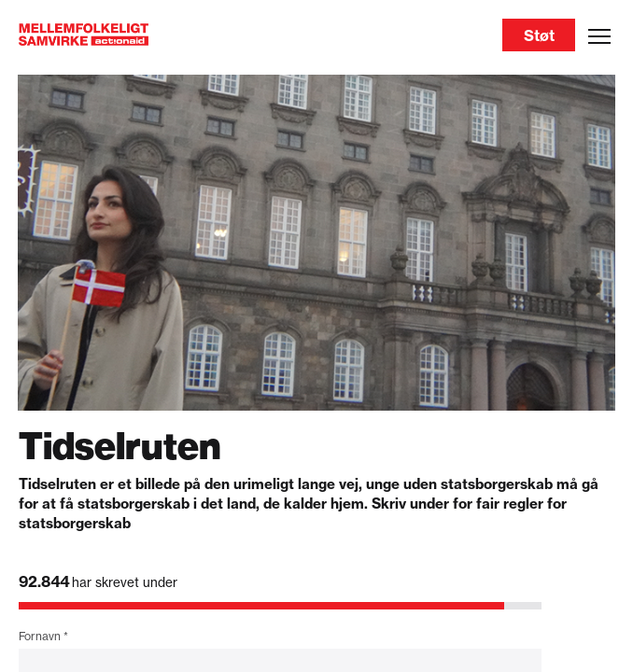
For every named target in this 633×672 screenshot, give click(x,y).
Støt (539, 35)
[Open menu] (599, 36)
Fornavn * (43, 636)
